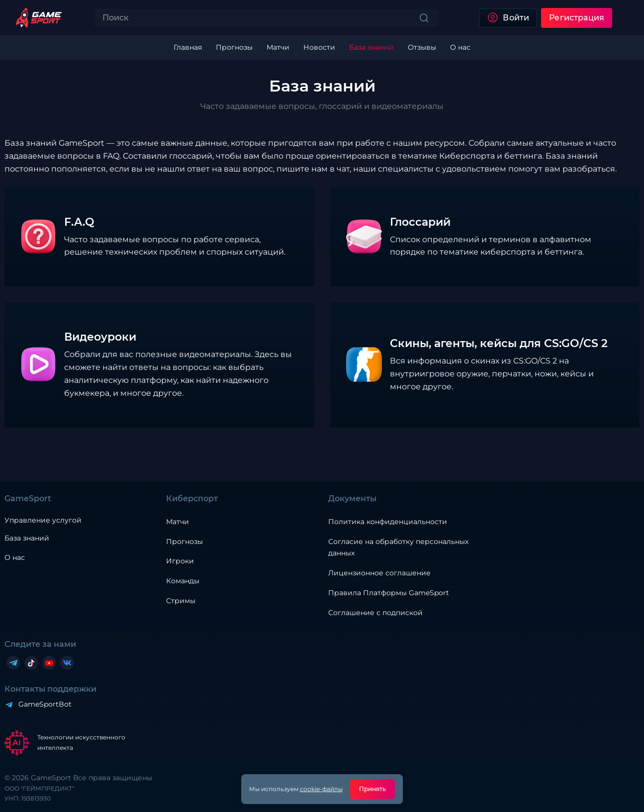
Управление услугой (43, 520)
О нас (15, 557)
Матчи (178, 522)
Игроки (180, 561)
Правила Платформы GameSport (389, 593)
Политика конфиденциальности (388, 522)
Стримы (181, 601)
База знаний (27, 538)
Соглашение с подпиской (375, 613)
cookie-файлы (321, 789)
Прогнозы (184, 541)
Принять (373, 789)
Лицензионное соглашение (379, 573)
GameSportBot (45, 704)
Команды (183, 581)
